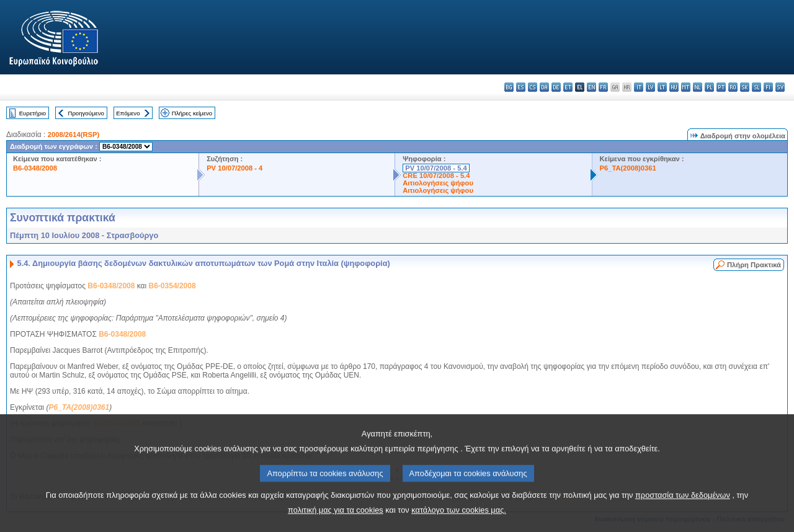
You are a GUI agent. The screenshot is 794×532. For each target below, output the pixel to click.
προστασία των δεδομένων (683, 511)
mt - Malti (686, 87)
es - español (521, 87)
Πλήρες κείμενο (192, 113)
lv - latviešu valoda (650, 87)
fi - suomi (768, 87)
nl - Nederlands (698, 87)
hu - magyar (674, 87)
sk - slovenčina (745, 87)
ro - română (733, 87)
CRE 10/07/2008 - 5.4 (436, 175)
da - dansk (544, 87)
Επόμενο (128, 113)
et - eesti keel (568, 87)
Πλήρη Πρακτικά (754, 265)
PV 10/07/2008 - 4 (234, 168)
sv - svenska (780, 87)
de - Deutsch (556, 87)
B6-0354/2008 (172, 286)
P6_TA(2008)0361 (628, 168)
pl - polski (709, 87)
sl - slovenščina (756, 87)
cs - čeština (533, 87)
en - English (591, 87)
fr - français (603, 87)
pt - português (721, 87)
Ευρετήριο (33, 113)
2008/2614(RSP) (74, 135)
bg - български (509, 87)
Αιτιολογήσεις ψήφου (438, 183)
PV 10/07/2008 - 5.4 (436, 168)
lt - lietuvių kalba (662, 87)
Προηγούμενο (86, 113)
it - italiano (639, 87)
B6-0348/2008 (35, 168)
